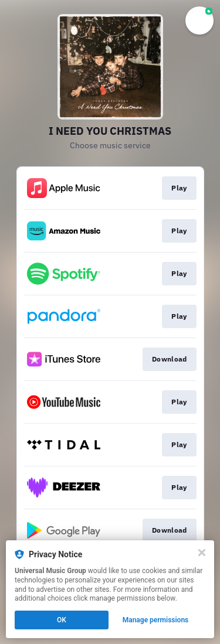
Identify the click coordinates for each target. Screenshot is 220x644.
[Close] (202, 553)
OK (62, 620)
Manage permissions (156, 620)
